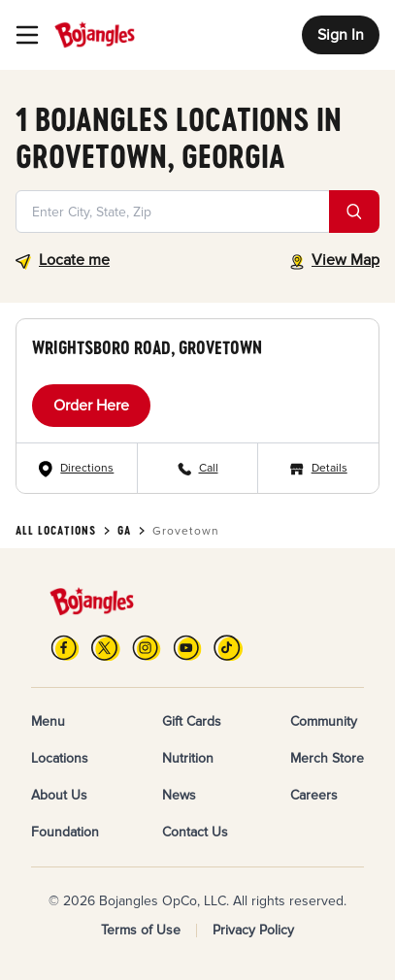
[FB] (65, 648)
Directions (87, 468)
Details (329, 468)
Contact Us (195, 832)
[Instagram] (147, 648)
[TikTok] (228, 648)
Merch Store (327, 758)
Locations (60, 758)
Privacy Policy (253, 930)
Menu (48, 721)
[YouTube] (187, 648)
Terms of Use (141, 930)
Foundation (65, 832)
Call (209, 468)
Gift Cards (192, 721)
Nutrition (188, 758)
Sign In (341, 35)
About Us (59, 795)
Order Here (91, 406)
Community (324, 721)
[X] (106, 648)
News (179, 795)
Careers (314, 795)
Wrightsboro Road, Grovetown (147, 347)
